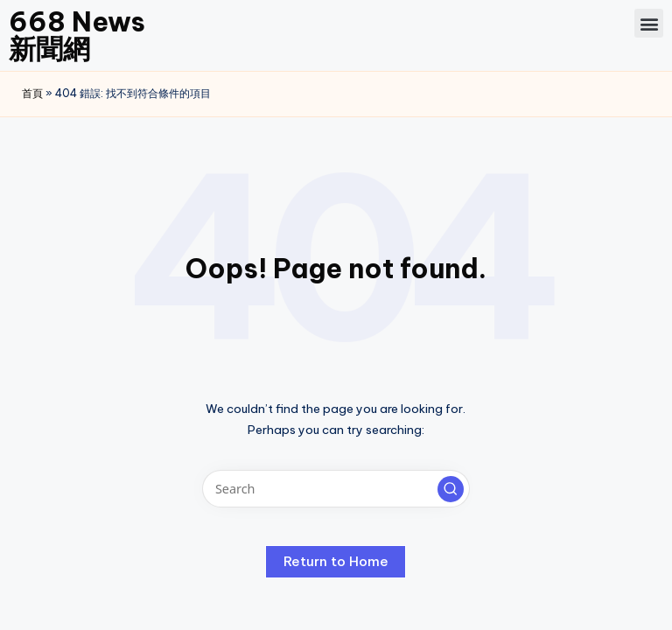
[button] (649, 23)
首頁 (32, 93)
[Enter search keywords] (336, 489)
